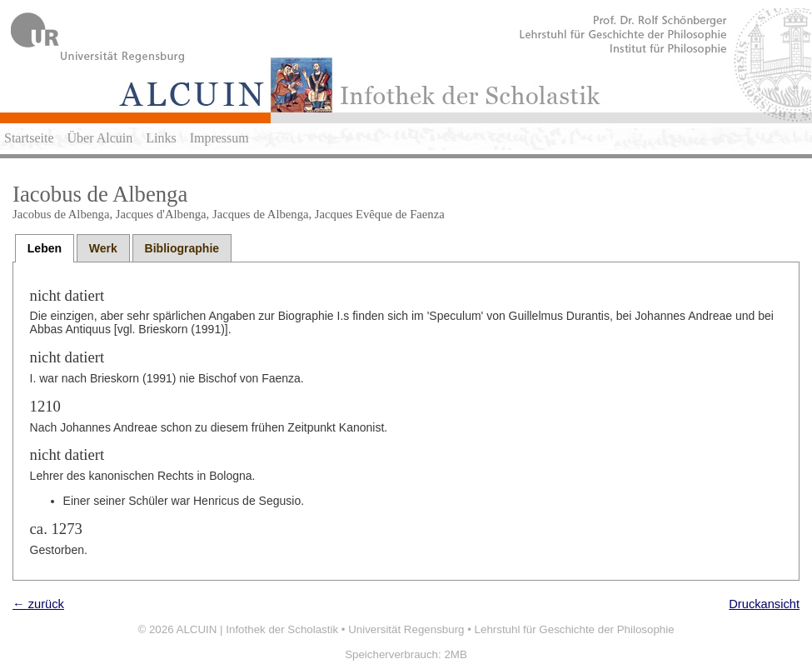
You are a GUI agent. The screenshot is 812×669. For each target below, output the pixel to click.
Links (161, 138)
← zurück (38, 604)
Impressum (219, 138)
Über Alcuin (100, 138)
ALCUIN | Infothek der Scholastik (258, 629)
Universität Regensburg (406, 629)
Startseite (29, 138)
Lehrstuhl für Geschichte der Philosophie (575, 629)
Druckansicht (764, 604)
